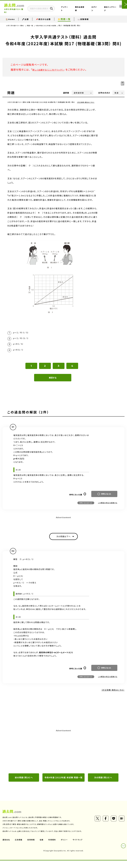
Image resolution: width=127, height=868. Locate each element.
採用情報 (32, 847)
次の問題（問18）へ (103, 781)
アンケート (76, 9)
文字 (104, 93)
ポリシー (65, 847)
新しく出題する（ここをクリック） (50, 70)
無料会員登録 (86, 9)
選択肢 (66, 93)
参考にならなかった (86, 505)
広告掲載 (19, 847)
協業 (42, 847)
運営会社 (6, 847)
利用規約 (53, 847)
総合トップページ (106, 9)
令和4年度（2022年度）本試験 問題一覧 (63, 783)
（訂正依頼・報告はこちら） (86, 102)
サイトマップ (79, 847)
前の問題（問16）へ (24, 781)
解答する (53, 380)
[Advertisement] (63, 754)
